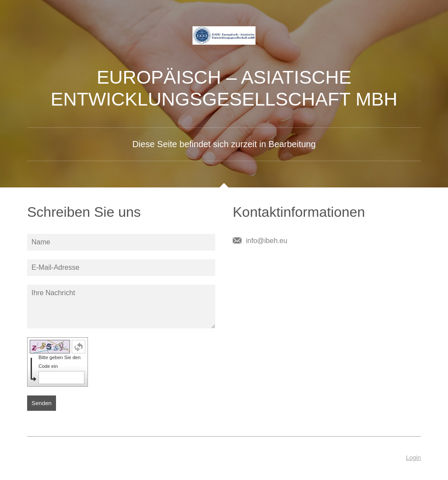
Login (413, 458)
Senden (42, 403)
